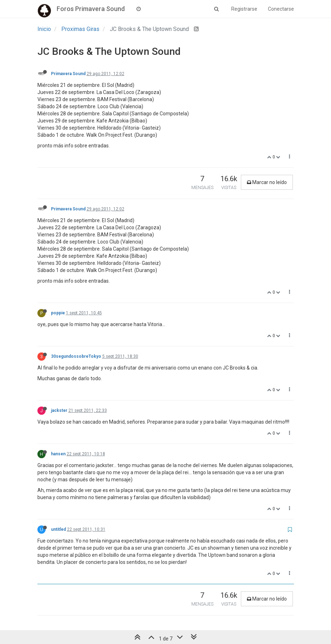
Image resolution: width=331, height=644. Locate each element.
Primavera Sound (68, 74)
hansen (58, 454)
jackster (59, 410)
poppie (58, 313)
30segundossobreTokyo (76, 356)
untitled (58, 529)
